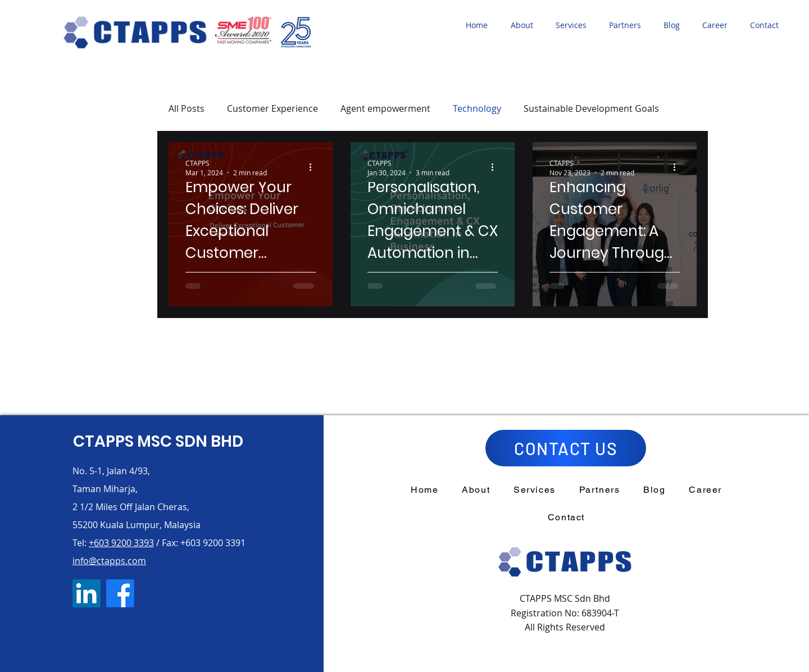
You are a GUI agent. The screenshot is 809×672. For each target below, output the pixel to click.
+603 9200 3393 (121, 543)
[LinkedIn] (87, 593)
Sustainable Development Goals (591, 108)
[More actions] (314, 167)
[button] (525, 25)
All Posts (187, 108)
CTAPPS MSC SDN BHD (158, 441)
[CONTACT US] (566, 448)
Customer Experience (272, 108)
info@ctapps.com (109, 561)
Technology (477, 108)
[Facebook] (120, 593)
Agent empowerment (385, 108)
